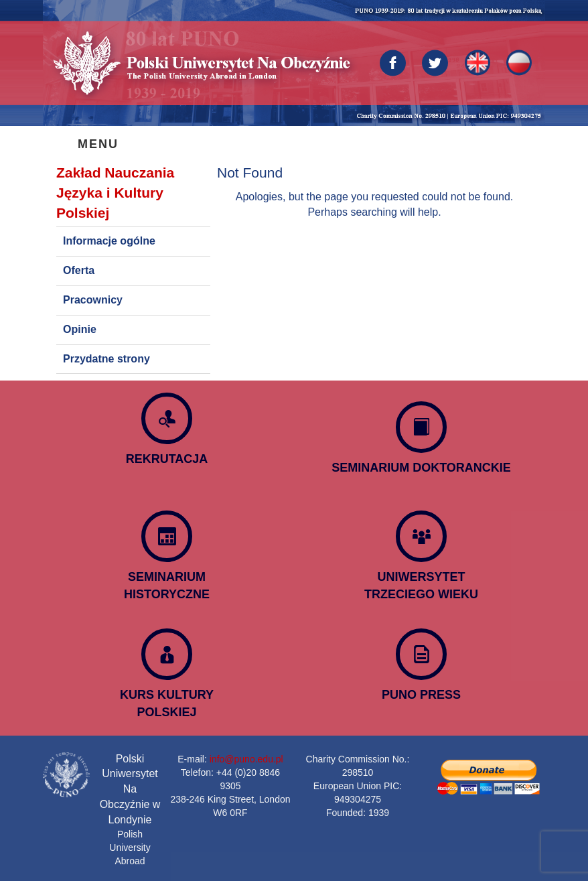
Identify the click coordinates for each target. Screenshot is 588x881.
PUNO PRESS (421, 695)
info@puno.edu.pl (246, 759)
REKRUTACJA (167, 459)
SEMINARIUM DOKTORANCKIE (421, 468)
